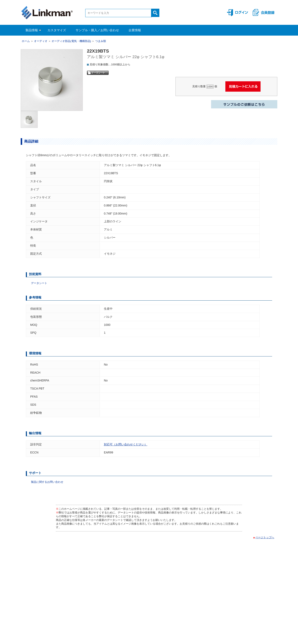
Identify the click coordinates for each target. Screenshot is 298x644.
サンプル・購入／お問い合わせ (97, 30)
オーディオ (41, 41)
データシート (39, 283)
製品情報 (33, 30)
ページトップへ (265, 537)
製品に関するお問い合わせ (47, 482)
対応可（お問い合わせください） (126, 444)
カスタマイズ (57, 30)
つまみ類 (101, 41)
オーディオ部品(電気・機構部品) (71, 41)
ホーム (26, 41)
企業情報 (135, 30)
